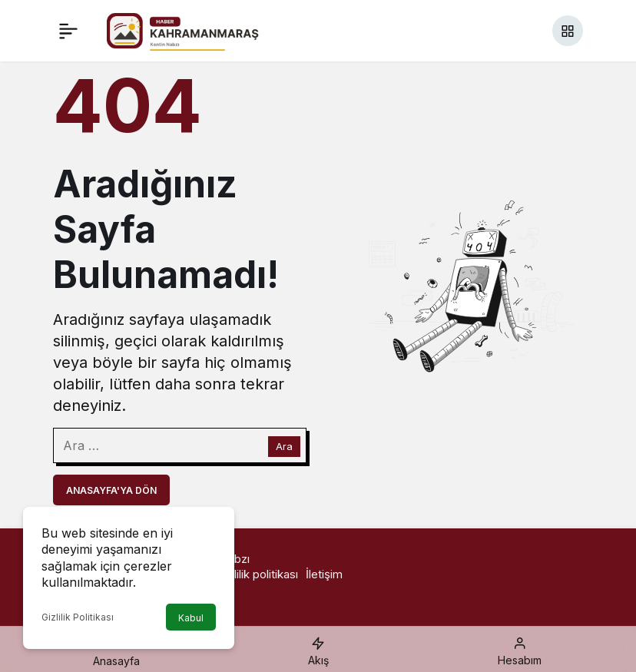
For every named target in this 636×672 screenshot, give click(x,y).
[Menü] (68, 31)
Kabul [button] (191, 618)
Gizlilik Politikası (78, 617)
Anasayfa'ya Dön (111, 490)
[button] (568, 31)
